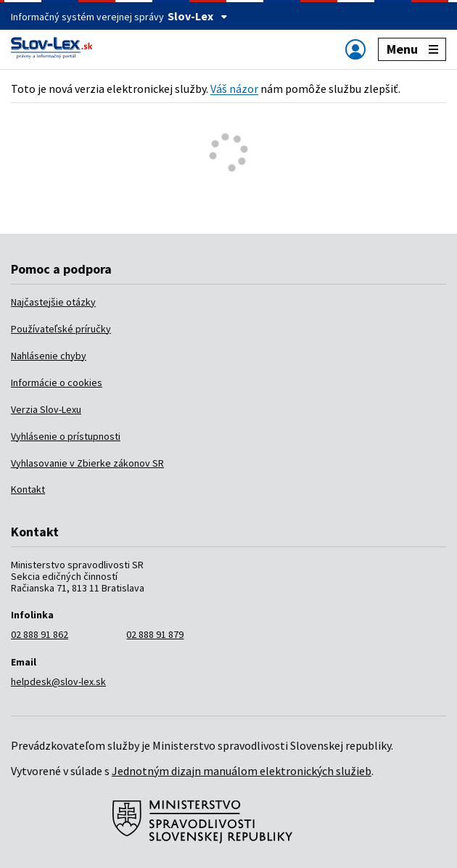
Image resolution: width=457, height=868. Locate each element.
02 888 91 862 (40, 634)
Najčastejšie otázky (53, 302)
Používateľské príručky (61, 329)
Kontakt (28, 489)
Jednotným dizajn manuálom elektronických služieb (242, 771)
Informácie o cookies (57, 382)
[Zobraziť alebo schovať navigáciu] (355, 49)
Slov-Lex (198, 16)
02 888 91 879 (155, 634)
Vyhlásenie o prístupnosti (66, 436)
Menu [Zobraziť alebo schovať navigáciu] (412, 49)
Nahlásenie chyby (49, 356)
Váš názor (234, 89)
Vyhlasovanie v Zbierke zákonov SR (87, 463)
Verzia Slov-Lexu (46, 409)
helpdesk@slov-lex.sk (58, 681)
